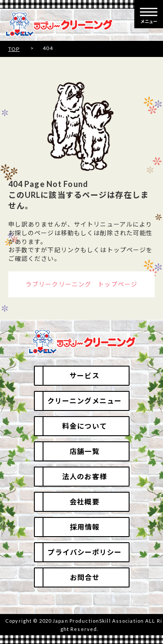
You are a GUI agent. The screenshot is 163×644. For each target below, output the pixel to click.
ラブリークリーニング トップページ (81, 284)
